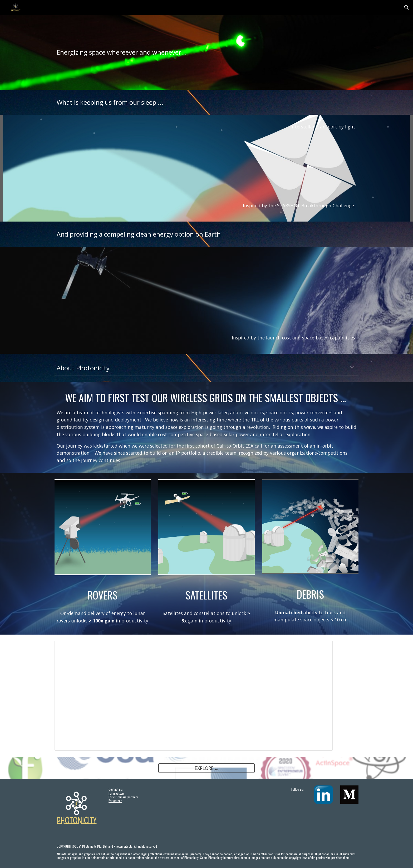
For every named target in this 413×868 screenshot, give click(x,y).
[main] (206, 52)
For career (115, 801)
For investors (117, 793)
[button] (407, 7)
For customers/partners (123, 797)
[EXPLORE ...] (206, 768)
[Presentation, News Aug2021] (194, 696)
